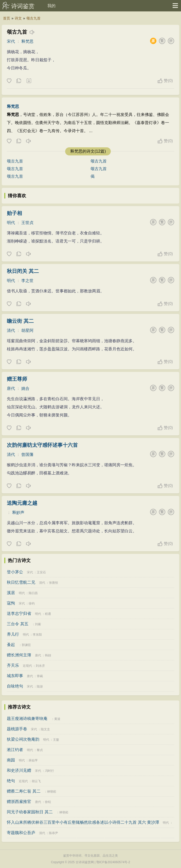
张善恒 (53, 583)
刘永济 (40, 666)
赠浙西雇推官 (19, 802)
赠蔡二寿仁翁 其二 (24, 791)
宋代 (11, 41)
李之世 (27, 281)
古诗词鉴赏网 (85, 862)
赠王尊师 (17, 379)
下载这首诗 (29, 81)
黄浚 (57, 719)
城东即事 (15, 676)
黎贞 (40, 750)
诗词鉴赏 (23, 6)
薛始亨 (33, 760)
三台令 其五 (17, 624)
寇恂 (11, 603)
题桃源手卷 (17, 729)
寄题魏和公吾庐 (21, 833)
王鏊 (56, 740)
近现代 (27, 666)
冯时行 (49, 771)
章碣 (40, 676)
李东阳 (37, 635)
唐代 (11, 388)
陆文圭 (45, 729)
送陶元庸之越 (22, 503)
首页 (7, 18)
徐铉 (48, 802)
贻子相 (14, 213)
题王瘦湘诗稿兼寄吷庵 (27, 719)
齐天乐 (13, 665)
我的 (51, 6)
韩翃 (48, 655)
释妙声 (18, 512)
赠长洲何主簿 (19, 655)
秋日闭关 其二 (23, 271)
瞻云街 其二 (20, 321)
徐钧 (32, 603)
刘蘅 (38, 624)
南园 (11, 760)
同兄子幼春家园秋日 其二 (30, 812)
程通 (48, 614)
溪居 (11, 593)
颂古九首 (33, 18)
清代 (11, 330)
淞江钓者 (15, 750)
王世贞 (27, 223)
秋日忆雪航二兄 (21, 582)
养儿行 (13, 634)
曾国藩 (27, 455)
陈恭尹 (53, 833)
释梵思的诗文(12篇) (88, 151)
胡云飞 (36, 781)
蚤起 (11, 645)
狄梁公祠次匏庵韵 (23, 739)
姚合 (25, 388)
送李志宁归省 (19, 613)
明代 (11, 223)
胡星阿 (27, 330)
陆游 (40, 687)
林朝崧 (52, 792)
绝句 (11, 781)
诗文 (18, 18)
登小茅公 (15, 572)
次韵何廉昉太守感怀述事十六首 (42, 445)
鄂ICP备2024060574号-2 (113, 862)
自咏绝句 (15, 686)
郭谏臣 (26, 645)
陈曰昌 (33, 593)
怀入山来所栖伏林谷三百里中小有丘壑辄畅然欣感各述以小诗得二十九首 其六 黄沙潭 (83, 822)
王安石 (41, 572)
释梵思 (27, 41)
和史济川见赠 (19, 770)
